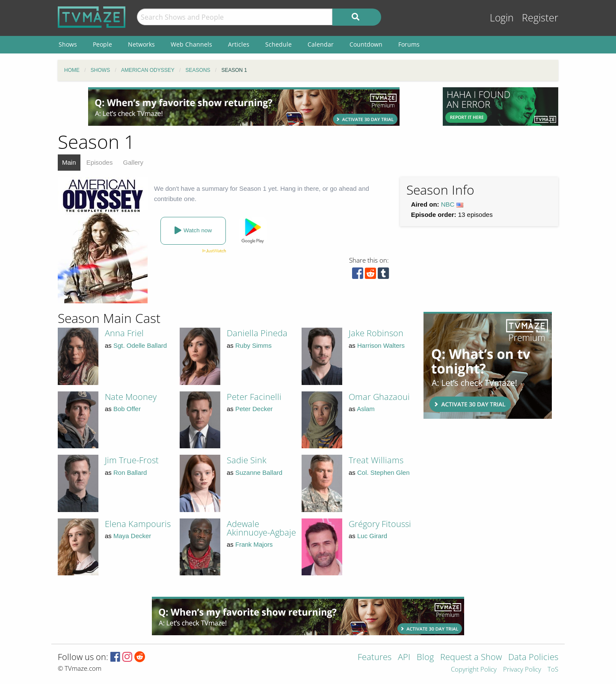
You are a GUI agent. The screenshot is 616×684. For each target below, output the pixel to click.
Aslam (366, 409)
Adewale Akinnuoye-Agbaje (261, 528)
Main (69, 162)
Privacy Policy (522, 670)
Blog (425, 658)
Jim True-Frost (132, 460)
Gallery (133, 162)
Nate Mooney (131, 397)
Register (540, 18)
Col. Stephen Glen (384, 472)
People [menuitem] (102, 44)
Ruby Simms (253, 345)
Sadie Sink (247, 460)
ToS (553, 670)
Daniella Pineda (257, 333)
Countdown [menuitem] (366, 44)
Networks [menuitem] (141, 44)
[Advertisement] (244, 107)
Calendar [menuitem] (321, 44)
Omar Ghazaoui (379, 397)
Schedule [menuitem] (278, 44)
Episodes (100, 162)
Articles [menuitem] (239, 44)
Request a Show (471, 658)
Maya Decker (132, 536)
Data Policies (533, 658)
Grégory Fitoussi (380, 524)
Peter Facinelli (254, 397)
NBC (448, 204)
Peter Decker (254, 409)
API (404, 658)
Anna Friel (124, 333)
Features (375, 658)
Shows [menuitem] (68, 44)
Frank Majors (254, 544)
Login (502, 18)
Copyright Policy (474, 670)
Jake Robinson (376, 333)
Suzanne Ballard (259, 472)
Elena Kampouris (138, 524)
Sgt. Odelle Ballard (140, 345)
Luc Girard (372, 536)
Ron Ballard (130, 472)
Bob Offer (127, 409)
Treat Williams (376, 460)
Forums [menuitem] (409, 44)
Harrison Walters (381, 345)
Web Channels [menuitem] (191, 44)
